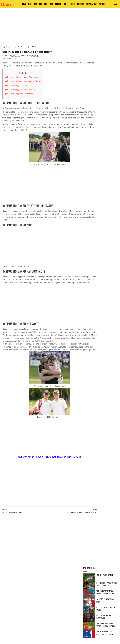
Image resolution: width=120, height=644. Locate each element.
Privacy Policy (22, 640)
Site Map (47, 640)
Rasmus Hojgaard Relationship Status (24, 82)
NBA (34, 3)
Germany (46, 596)
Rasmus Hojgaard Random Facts (22, 90)
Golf (72, 3)
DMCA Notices (32, 640)
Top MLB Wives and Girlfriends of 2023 (105, 111)
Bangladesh (63, 600)
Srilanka (68, 616)
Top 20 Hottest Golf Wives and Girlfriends (106, 103)
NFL (41, 3)
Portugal (62, 608)
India (44, 592)
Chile (74, 612)
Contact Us (40, 640)
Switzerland (47, 612)
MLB (27, 3)
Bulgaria (46, 624)
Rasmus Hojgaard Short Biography (23, 78)
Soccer (63, 3)
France (55, 596)
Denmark (9, 59)
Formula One (103, 3)
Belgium (53, 600)
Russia (45, 600)
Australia (70, 587)
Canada (51, 587)
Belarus (66, 612)
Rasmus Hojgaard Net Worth (20, 94)
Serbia (45, 608)
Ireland (58, 612)
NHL (48, 3)
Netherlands (47, 616)
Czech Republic (69, 604)
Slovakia (58, 616)
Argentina (67, 592)
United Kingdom (55, 604)
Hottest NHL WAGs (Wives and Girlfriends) (107, 62)
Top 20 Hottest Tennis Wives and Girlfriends (106, 70)
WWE (55, 3)
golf (15, 59)
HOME (19, 3)
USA (44, 587)
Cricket (91, 3)
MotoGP (20, 5)
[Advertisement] (60, 27)
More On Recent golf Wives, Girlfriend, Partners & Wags (41, 469)
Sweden (53, 608)
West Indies (47, 620)
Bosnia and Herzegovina (63, 620)
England (60, 587)
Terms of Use (13, 640)
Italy (72, 600)
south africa (65, 596)
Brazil (58, 592)
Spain (51, 592)
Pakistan (72, 608)
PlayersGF (8, 4)
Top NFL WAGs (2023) (105, 53)
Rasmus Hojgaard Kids (17, 86)
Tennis (81, 3)
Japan (45, 604)
